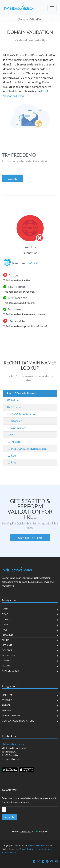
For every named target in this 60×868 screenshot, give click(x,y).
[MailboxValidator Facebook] (34, 861)
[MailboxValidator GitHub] (52, 861)
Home (5, 609)
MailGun (6, 710)
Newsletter (8, 655)
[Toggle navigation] (52, 8)
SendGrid (7, 700)
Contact (7, 650)
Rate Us (6, 666)
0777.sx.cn (14, 407)
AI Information (10, 671)
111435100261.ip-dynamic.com (27, 449)
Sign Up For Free (30, 538)
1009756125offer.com (21, 414)
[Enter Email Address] (4, 809)
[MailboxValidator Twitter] (39, 861)
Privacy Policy (26, 849)
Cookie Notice (9, 852)
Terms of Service (44, 849)
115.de (12, 456)
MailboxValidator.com (38, 845)
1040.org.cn (15, 421)
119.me (12, 462)
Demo (5, 614)
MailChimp (7, 695)
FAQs (4, 630)
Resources (8, 635)
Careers (6, 661)
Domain (6, 619)
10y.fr (11, 435)
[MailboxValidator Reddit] (47, 861)
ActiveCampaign (11, 715)
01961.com (14, 400)
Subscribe (10, 817)
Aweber (6, 705)
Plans (5, 625)
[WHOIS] (34, 263)
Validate (13, 179)
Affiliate (7, 640)
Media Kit (7, 645)
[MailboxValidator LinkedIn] (43, 861)
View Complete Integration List (19, 721)
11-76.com (14, 442)
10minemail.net (17, 428)
